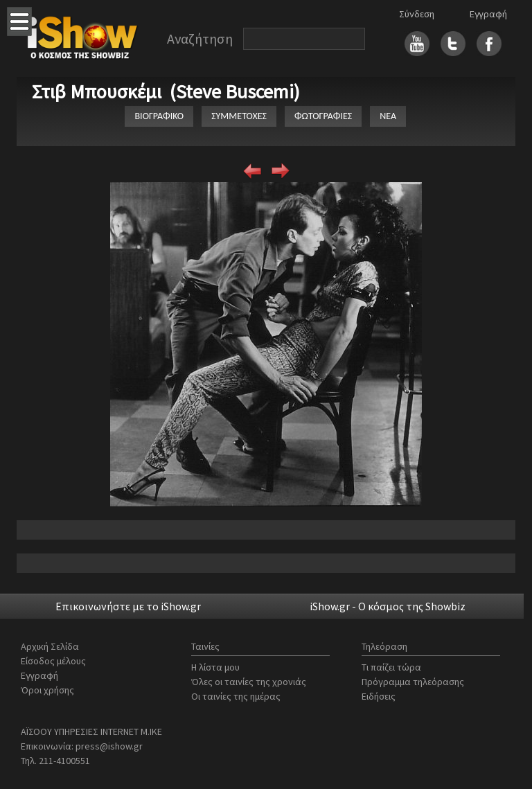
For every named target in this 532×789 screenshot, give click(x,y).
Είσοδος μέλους (53, 661)
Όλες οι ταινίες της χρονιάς (249, 682)
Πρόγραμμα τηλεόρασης (413, 682)
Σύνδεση (417, 14)
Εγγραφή (488, 14)
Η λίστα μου (215, 667)
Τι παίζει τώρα (391, 667)
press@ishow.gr (109, 746)
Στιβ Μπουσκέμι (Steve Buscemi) (166, 91)
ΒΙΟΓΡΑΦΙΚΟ (159, 116)
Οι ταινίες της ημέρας (236, 696)
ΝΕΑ (388, 116)
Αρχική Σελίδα (50, 646)
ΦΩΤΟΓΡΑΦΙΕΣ (323, 116)
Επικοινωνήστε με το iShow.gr (128, 606)
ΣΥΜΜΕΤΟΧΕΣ (239, 116)
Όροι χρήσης (47, 690)
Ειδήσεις (379, 696)
